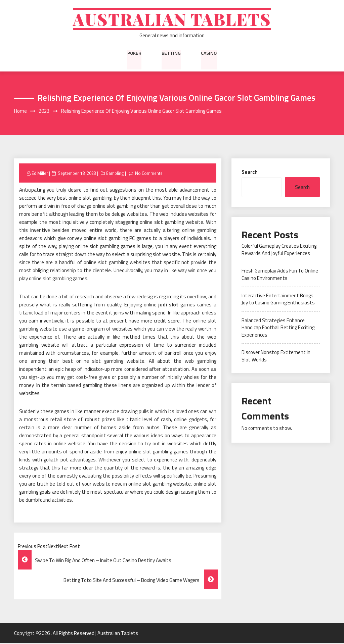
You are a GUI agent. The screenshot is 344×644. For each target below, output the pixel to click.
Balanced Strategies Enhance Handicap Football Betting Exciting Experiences (278, 328)
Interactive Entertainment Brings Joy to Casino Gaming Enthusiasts (278, 300)
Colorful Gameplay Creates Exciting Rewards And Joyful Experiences (279, 250)
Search (250, 172)
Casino (209, 53)
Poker (134, 53)
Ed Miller (40, 174)
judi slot (168, 305)
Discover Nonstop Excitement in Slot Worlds (276, 356)
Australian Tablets (172, 19)
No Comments (149, 174)
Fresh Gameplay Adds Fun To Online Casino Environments (280, 275)
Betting (171, 53)
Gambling (115, 174)
